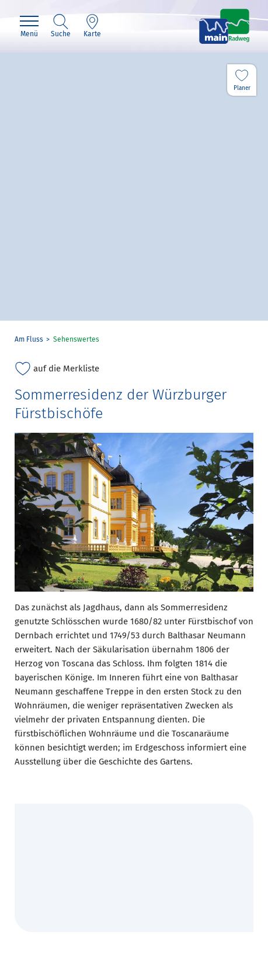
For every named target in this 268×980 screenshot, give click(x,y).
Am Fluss (29, 339)
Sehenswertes (76, 339)
